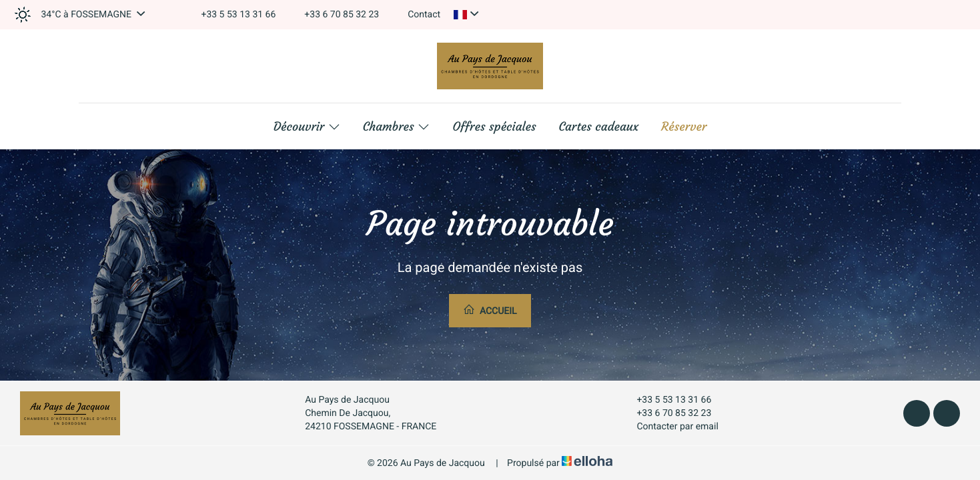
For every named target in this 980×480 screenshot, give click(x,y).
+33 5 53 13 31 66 (666, 400)
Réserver (684, 127)
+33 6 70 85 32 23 (666, 413)
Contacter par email (669, 427)
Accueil (490, 310)
